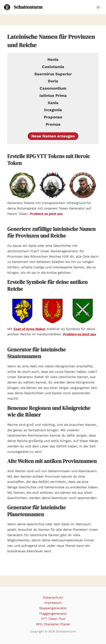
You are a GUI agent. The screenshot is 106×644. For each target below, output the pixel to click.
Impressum (53, 603)
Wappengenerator (53, 608)
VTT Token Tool (53, 619)
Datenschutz (53, 597)
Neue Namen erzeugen (53, 136)
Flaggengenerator (53, 613)
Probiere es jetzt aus (80, 334)
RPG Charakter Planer (53, 624)
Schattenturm (28, 7)
